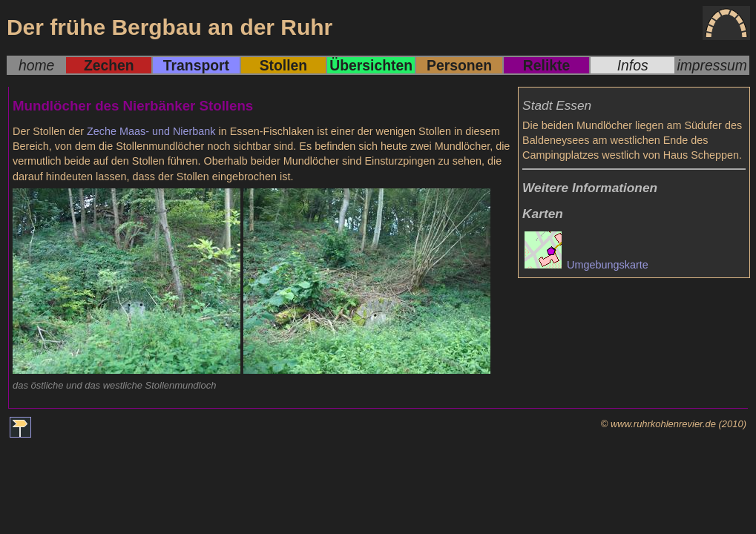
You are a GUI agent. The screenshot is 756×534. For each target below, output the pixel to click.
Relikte (546, 65)
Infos (633, 65)
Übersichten (371, 65)
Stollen (283, 65)
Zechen (109, 65)
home (36, 65)
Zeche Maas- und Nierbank (151, 131)
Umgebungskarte (586, 265)
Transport (196, 65)
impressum (712, 65)
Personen (459, 65)
